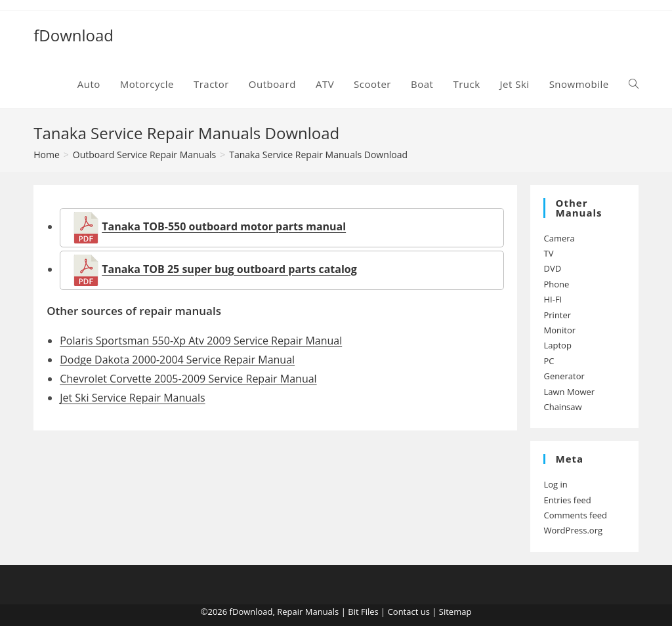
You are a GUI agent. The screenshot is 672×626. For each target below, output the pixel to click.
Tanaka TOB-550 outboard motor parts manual (224, 226)
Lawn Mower (569, 392)
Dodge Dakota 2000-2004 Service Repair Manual (177, 360)
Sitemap (455, 612)
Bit (353, 612)
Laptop (557, 345)
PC (549, 361)
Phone (556, 284)
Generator (564, 376)
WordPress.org (573, 530)
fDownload (73, 35)
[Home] (47, 155)
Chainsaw (562, 407)
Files (370, 612)
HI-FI (553, 299)
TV (548, 253)
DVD (552, 268)
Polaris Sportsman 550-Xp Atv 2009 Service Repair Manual (201, 341)
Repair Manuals (308, 612)
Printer (557, 315)
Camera (559, 238)
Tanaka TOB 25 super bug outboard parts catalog (229, 269)
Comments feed (575, 515)
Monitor (559, 330)
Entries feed (567, 500)
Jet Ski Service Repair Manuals (132, 398)
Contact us (409, 612)
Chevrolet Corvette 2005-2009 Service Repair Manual (188, 379)
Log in (555, 484)
